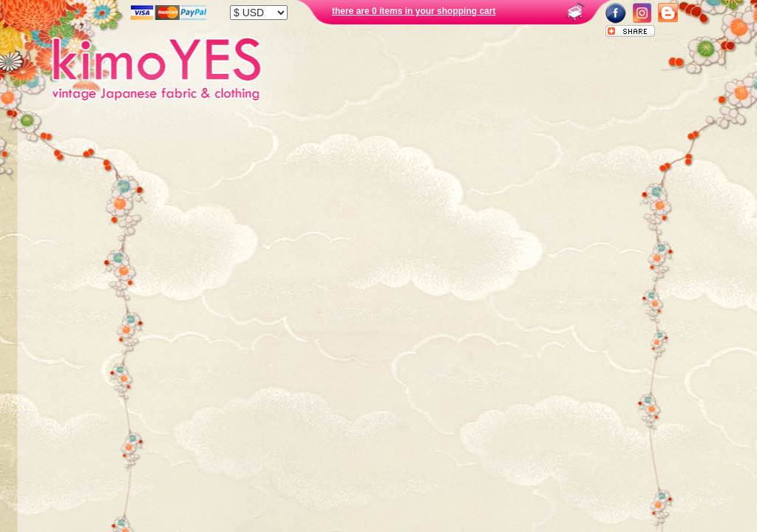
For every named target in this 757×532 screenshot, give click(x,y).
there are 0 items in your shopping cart (414, 11)
